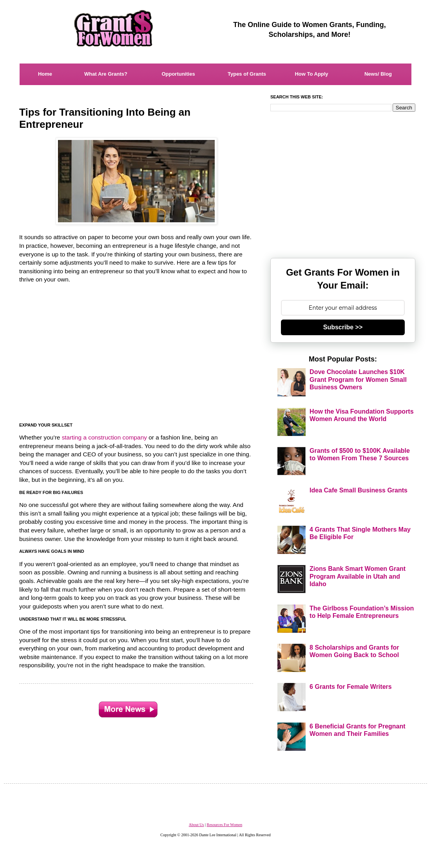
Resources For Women (224, 825)
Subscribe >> (343, 327)
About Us (196, 825)
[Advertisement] (137, 353)
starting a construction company (104, 437)
